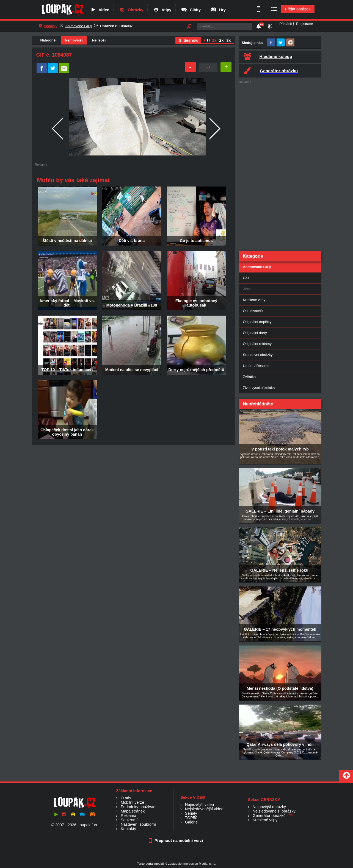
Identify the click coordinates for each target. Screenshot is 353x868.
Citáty (191, 10)
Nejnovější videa (200, 805)
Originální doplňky (257, 322)
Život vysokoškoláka (259, 388)
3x (228, 40)
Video (100, 10)
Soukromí (129, 820)
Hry (218, 10)
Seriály (191, 813)
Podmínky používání (139, 807)
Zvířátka (249, 377)
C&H (247, 278)
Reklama (129, 816)
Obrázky (131, 10)
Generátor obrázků (269, 816)
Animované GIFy (79, 26)
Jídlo (247, 289)
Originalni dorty (255, 333)
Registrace (305, 24)
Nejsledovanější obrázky (274, 811)
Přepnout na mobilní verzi (176, 841)
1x (214, 40)
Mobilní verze (133, 802)
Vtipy (162, 10)
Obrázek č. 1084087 (116, 26)
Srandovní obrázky (258, 355)
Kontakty (128, 829)
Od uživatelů (253, 311)
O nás (126, 798)
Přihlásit (286, 24)
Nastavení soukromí (138, 824)
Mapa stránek (133, 811)
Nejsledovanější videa (204, 809)
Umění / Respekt (256, 366)
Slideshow (188, 40)
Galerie (191, 822)
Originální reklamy (257, 344)
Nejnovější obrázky (269, 807)
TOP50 (191, 818)
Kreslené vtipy (254, 300)
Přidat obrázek (298, 9)
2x (221, 40)
